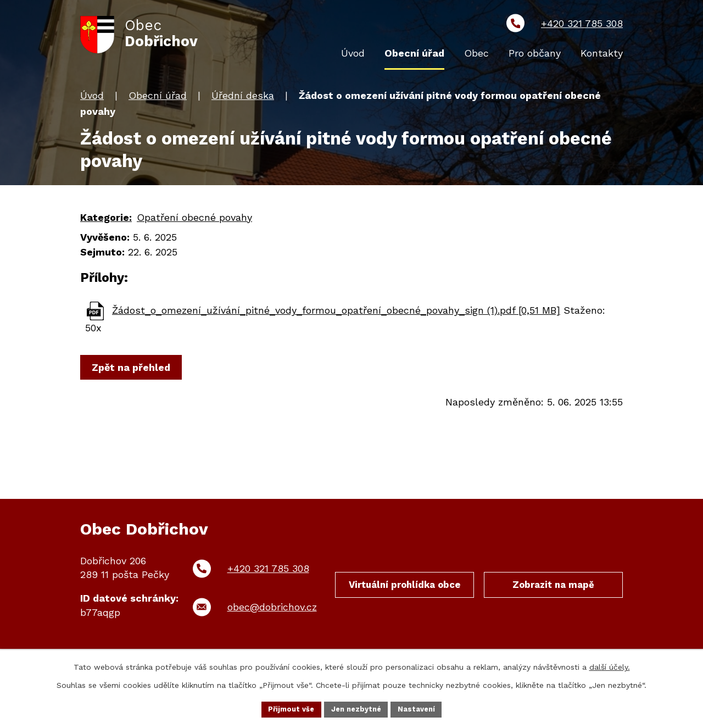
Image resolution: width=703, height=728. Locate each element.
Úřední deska (243, 98)
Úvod (92, 98)
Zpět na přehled (134, 370)
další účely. (610, 665)
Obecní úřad (158, 98)
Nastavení (422, 708)
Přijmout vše (287, 708)
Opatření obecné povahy (194, 219)
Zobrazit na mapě (554, 589)
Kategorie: (106, 219)
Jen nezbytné (357, 708)
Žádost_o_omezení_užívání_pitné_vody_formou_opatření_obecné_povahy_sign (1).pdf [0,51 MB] (336, 312)
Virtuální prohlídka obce (405, 596)
